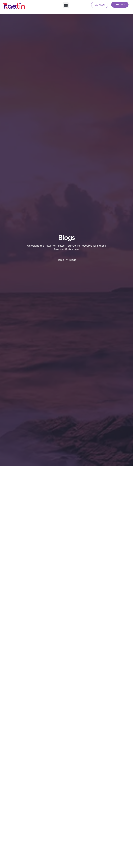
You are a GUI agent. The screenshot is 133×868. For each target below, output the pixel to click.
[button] (66, 5)
